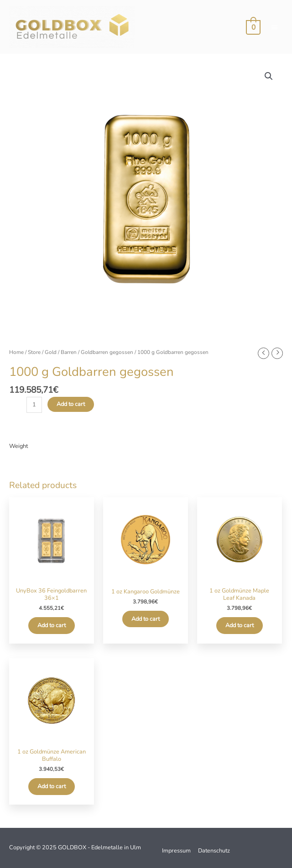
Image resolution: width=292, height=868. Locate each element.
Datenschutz (214, 851)
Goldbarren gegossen (107, 352)
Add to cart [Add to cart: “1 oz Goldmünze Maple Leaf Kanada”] (240, 625)
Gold (51, 352)
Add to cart (71, 404)
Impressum (176, 851)
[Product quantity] (34, 405)
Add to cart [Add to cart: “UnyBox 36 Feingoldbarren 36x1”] (52, 625)
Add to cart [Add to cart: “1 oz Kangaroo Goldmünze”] (146, 619)
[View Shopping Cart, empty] (253, 27)
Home (16, 352)
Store (34, 352)
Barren (69, 352)
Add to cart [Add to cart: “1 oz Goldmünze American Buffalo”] (52, 786)
